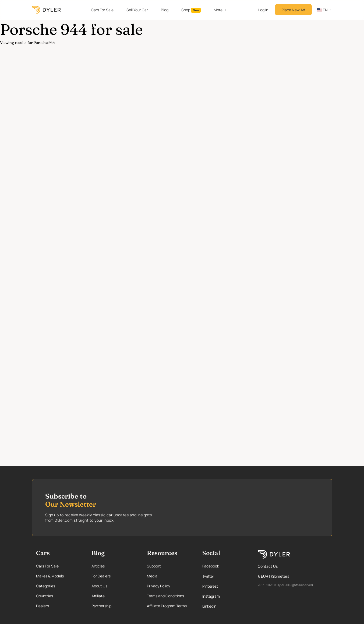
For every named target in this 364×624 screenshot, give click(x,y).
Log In (263, 10)
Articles (98, 566)
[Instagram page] (225, 596)
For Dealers (101, 576)
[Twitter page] (225, 576)
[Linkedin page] (225, 606)
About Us (99, 586)
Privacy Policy (158, 586)
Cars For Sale (102, 10)
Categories (46, 586)
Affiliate (98, 596)
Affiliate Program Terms (167, 606)
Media (152, 576)
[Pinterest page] (225, 586)
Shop (191, 10)
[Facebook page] (225, 566)
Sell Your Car (137, 10)
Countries (45, 596)
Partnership (101, 606)
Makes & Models (50, 576)
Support (154, 566)
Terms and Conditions (165, 596)
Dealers (43, 606)
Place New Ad (293, 10)
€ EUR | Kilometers (273, 576)
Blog (165, 10)
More (218, 10)
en (323, 10)
